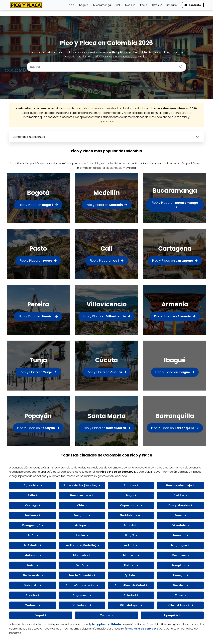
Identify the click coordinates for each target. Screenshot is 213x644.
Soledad (130, 595)
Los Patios (130, 545)
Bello (31, 495)
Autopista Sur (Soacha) (81, 485)
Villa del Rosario (179, 605)
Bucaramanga (102, 5)
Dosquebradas (179, 505)
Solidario (172, 5)
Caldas (179, 495)
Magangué (179, 545)
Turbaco (31, 605)
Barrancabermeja (179, 485)
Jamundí (179, 535)
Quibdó (130, 575)
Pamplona (179, 565)
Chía (81, 505)
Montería (130, 555)
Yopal (40, 615)
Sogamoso (81, 595)
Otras (155, 5)
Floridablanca (130, 515)
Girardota (179, 525)
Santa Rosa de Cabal (130, 585)
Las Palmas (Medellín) (81, 545)
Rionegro (179, 575)
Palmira (130, 565)
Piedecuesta (31, 575)
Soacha (31, 595)
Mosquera (179, 555)
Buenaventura (81, 495)
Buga (130, 495)
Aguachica (31, 485)
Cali (118, 5)
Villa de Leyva (130, 605)
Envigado (81, 515)
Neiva (31, 565)
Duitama (31, 515)
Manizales (81, 555)
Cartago (31, 505)
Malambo (31, 555)
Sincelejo (179, 585)
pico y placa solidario (106, 624)
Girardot (130, 525)
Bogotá (84, 5)
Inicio (71, 5)
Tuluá (179, 595)
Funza (179, 515)
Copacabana (130, 505)
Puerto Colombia (81, 575)
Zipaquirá (171, 615)
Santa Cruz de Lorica (81, 585)
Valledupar (81, 605)
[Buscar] (180, 65)
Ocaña (81, 565)
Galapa (81, 525)
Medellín (130, 5)
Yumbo (105, 615)
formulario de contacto (141, 629)
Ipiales (81, 535)
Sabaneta (31, 585)
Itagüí (130, 535)
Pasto (144, 5)
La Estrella (31, 545)
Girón (31, 535)
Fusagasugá (31, 525)
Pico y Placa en (36, 205)
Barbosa (130, 485)
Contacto (195, 5)
